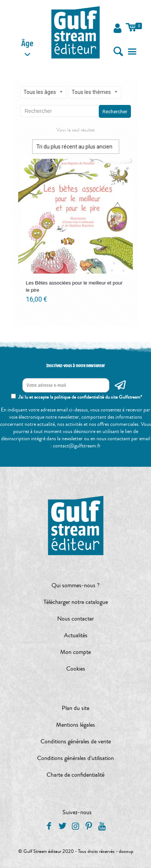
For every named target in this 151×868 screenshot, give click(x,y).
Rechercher (115, 112)
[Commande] (76, 147)
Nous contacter (75, 619)
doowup (126, 851)
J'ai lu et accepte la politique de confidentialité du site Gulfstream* (80, 397)
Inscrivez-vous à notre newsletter (75, 366)
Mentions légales (75, 725)
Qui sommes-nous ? (75, 585)
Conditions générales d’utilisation (75, 758)
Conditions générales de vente (76, 741)
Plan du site (75, 708)
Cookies (76, 669)
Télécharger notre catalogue (76, 602)
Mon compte (75, 652)
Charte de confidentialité (75, 775)
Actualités (76, 635)
